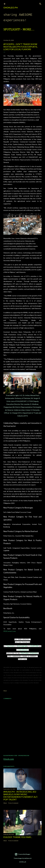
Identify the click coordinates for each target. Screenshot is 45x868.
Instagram (22, 646)
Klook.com (9, 759)
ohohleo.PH (11, 8)
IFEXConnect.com (9, 631)
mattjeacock (28, 858)
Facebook (23, 650)
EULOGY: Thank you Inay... (18, 837)
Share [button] (5, 691)
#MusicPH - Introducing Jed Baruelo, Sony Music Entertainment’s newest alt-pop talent (21, 796)
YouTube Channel (29, 653)
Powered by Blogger (23, 854)
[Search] (40, 3)
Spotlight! (12, 30)
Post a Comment (13, 803)
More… (29, 30)
